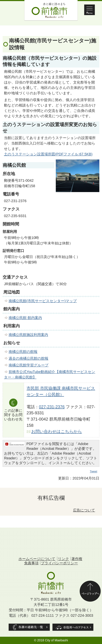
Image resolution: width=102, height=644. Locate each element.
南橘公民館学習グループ (29, 365)
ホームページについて (37, 559)
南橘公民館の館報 (23, 352)
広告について (84, 510)
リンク (63, 559)
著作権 (77, 559)
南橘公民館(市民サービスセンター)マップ (43, 301)
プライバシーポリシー (59, 563)
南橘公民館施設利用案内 (28, 335)
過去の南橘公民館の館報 (28, 358)
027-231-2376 (52, 407)
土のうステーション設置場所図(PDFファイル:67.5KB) (48, 154)
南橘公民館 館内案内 (25, 318)
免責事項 (31, 563)
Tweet (94, 471)
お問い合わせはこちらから (57, 431)
